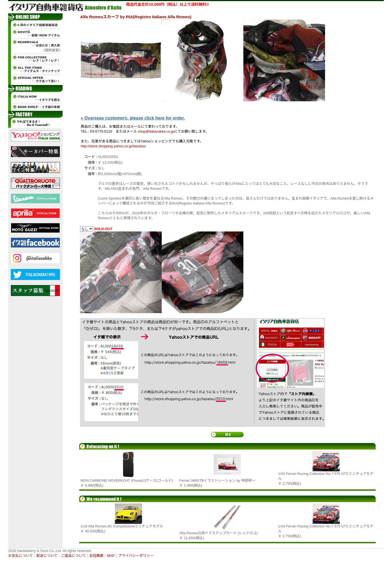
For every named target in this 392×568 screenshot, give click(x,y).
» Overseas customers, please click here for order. (133, 118)
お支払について (21, 556)
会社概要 (96, 556)
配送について (47, 556)
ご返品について (73, 556)
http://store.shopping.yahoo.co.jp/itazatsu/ (114, 146)
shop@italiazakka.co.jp (156, 131)
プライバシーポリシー (136, 556)
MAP (111, 556)
